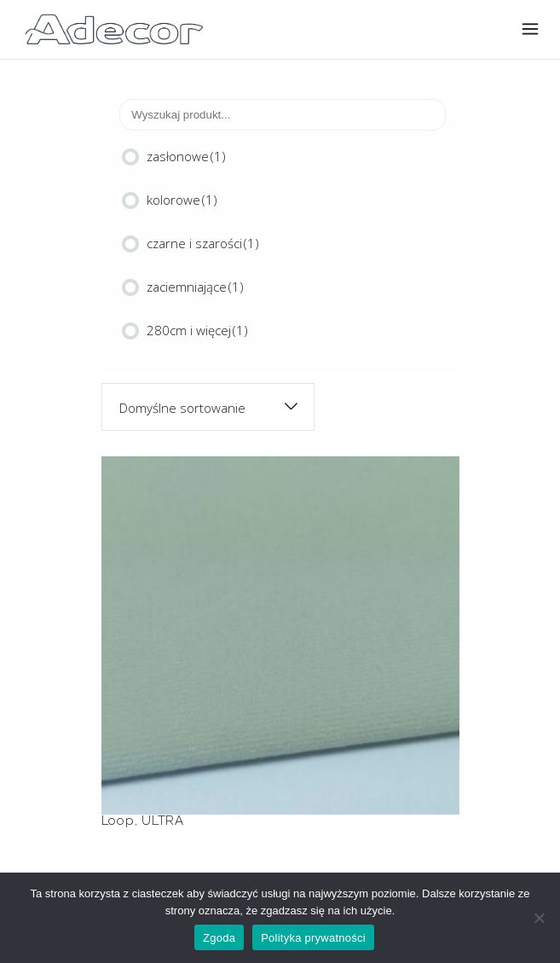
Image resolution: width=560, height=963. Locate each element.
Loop (118, 821)
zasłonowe (186, 156)
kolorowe (182, 200)
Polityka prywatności (313, 938)
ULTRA (163, 821)
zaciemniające (195, 287)
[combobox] (208, 407)
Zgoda (219, 938)
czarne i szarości (203, 243)
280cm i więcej (197, 330)
